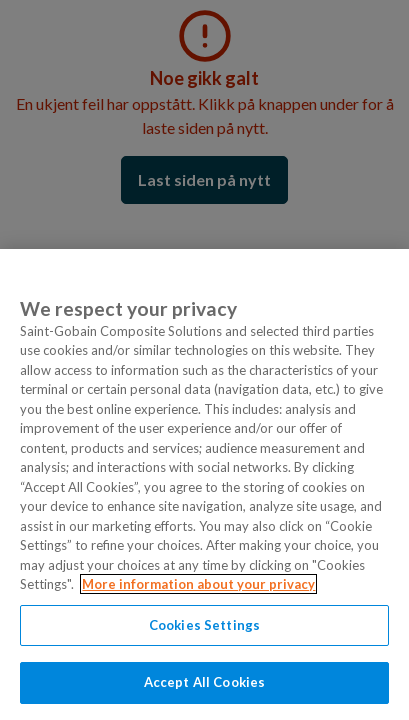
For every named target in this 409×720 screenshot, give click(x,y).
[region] (204, 484)
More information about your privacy (198, 584)
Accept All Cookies (204, 682)
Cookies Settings (204, 625)
